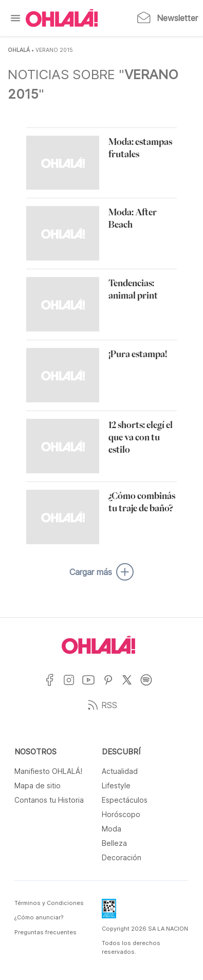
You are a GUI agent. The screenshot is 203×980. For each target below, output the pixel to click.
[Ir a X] (131, 686)
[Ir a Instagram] (73, 686)
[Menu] (15, 18)
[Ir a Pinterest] (112, 686)
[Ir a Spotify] (150, 686)
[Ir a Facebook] (53, 686)
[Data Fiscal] (109, 912)
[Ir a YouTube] (92, 686)
